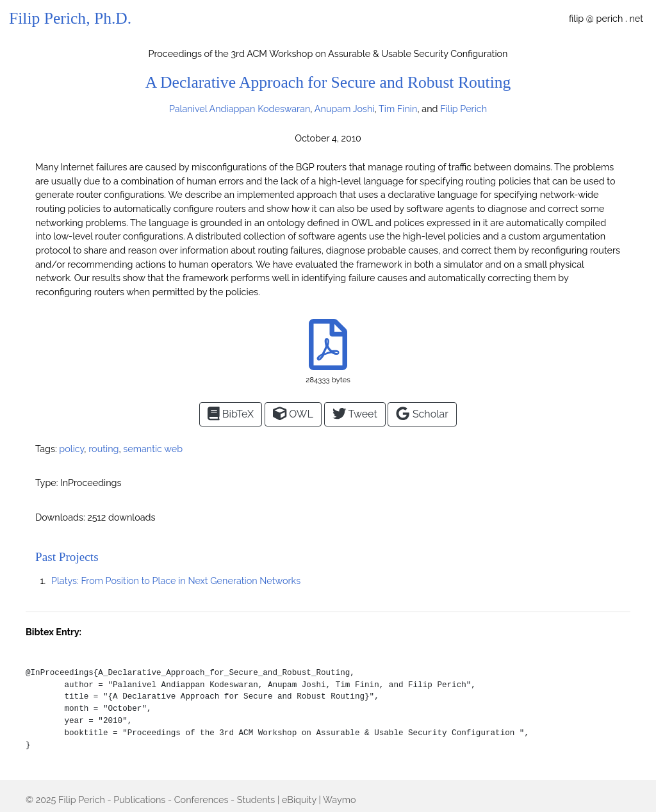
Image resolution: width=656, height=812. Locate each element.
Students (256, 800)
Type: (46, 483)
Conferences (201, 800)
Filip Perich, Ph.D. (70, 18)
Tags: (46, 449)
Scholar (422, 413)
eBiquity (299, 800)
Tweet (355, 413)
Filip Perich (82, 800)
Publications (139, 800)
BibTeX (231, 413)
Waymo (340, 800)
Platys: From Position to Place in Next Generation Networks (176, 581)
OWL (293, 413)
